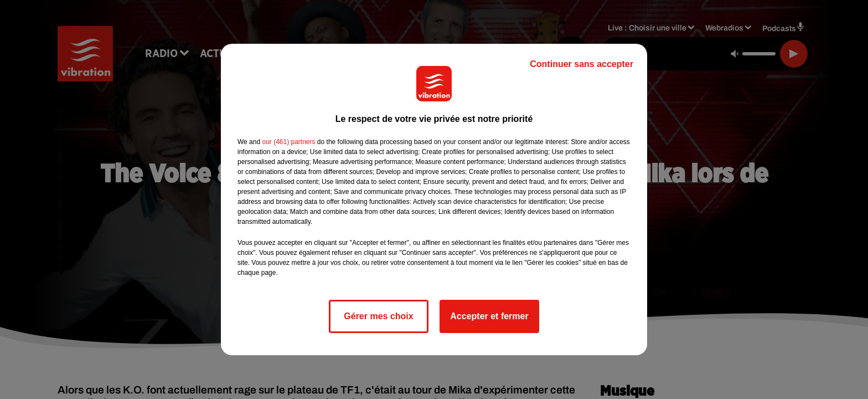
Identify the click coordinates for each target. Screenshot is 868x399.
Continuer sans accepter (582, 64)
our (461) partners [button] (288, 142)
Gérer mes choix (378, 316)
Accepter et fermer (489, 316)
